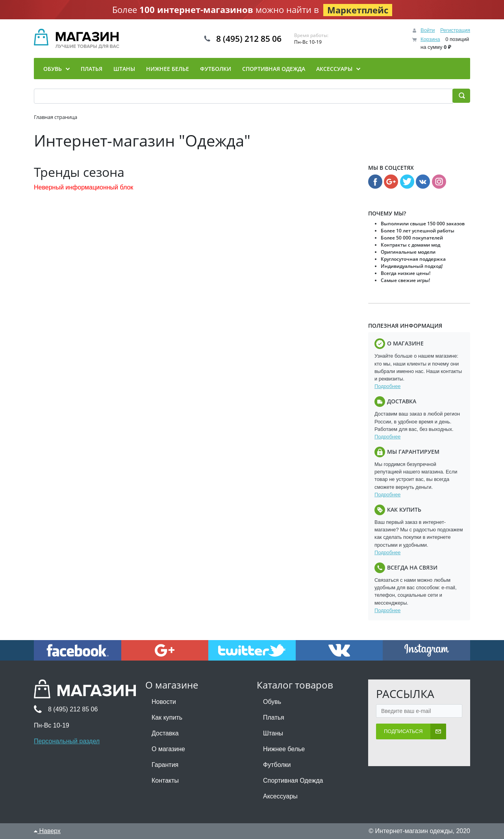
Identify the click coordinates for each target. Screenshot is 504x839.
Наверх (47, 831)
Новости (164, 702)
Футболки (277, 765)
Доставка (165, 733)
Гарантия (165, 765)
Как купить (167, 717)
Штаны (273, 733)
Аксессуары (280, 796)
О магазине (168, 749)
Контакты (165, 781)
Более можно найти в (252, 10)
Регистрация (455, 30)
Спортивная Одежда (293, 781)
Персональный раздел (67, 741)
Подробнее (387, 386)
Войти (428, 30)
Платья (274, 717)
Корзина (430, 39)
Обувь (272, 702)
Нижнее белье (284, 749)
